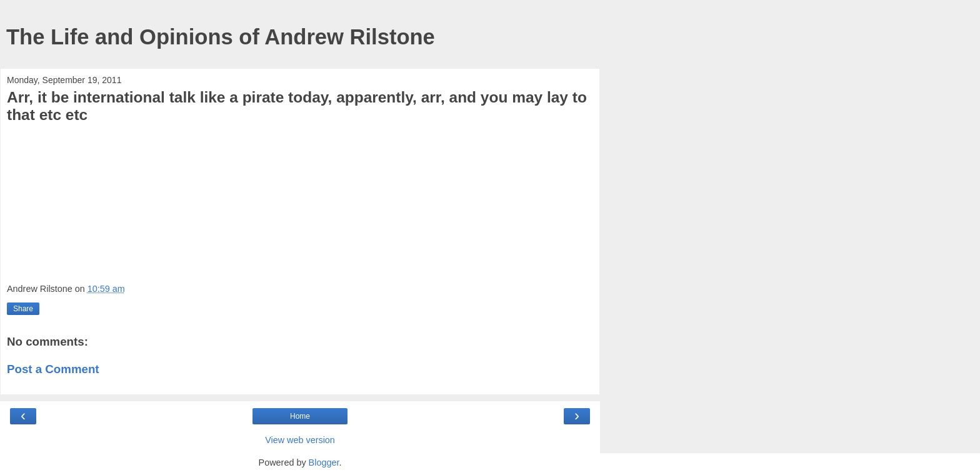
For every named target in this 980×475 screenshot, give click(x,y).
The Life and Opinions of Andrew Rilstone (221, 37)
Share (23, 309)
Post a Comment (53, 369)
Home (300, 416)
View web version (300, 440)
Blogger (324, 462)
